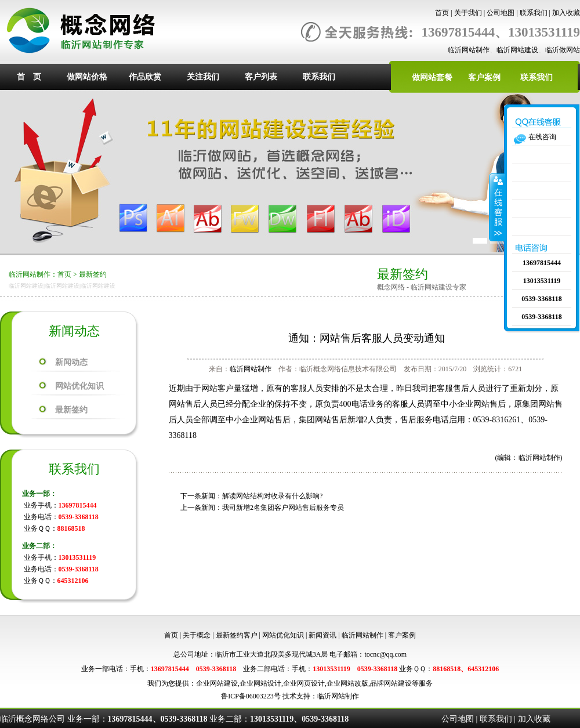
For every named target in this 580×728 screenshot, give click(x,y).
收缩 (497, 207)
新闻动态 (71, 362)
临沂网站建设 (517, 50)
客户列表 (261, 77)
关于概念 (197, 635)
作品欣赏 (145, 77)
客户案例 (484, 77)
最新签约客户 (237, 635)
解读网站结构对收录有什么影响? (272, 496)
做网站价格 (87, 77)
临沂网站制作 (469, 50)
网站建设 (224, 683)
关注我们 (203, 77)
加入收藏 (566, 13)
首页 (442, 13)
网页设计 (311, 683)
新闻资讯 (322, 635)
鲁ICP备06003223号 (251, 696)
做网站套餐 (432, 77)
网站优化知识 (79, 386)
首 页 (29, 77)
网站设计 (267, 683)
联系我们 (534, 13)
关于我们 (468, 13)
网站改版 (354, 683)
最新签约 (93, 274)
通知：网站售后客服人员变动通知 (367, 338)
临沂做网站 (563, 50)
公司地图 (501, 13)
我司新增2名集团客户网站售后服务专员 (283, 508)
